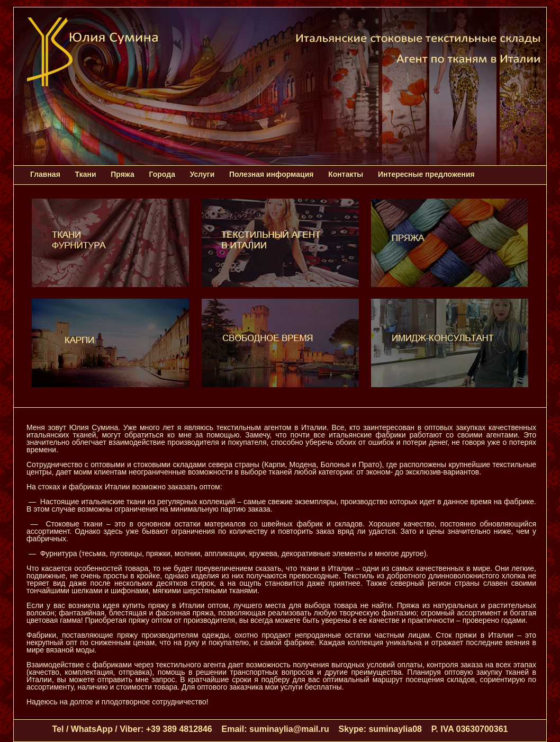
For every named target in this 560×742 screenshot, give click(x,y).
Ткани (86, 174)
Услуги (202, 174)
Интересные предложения (426, 174)
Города (162, 174)
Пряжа (122, 174)
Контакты (346, 174)
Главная (45, 174)
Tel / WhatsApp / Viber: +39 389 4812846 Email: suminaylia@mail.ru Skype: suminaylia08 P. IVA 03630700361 (280, 729)
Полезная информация (271, 174)
